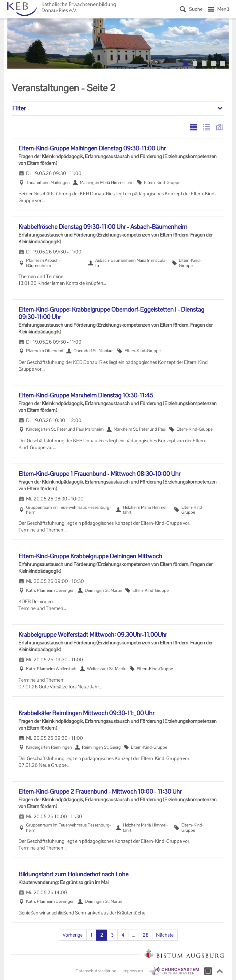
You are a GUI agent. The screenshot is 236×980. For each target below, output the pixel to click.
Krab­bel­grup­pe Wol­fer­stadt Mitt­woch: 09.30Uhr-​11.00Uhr (93, 635)
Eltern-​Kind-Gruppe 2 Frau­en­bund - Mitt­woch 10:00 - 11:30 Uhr (100, 791)
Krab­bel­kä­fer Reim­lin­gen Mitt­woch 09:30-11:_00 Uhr (86, 713)
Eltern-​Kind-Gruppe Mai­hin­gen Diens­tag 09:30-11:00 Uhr (92, 148)
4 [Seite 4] (123, 935)
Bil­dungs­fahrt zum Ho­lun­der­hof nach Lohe (73, 874)
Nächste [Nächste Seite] (165, 935)
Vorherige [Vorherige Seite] (73, 935)
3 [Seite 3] (112, 935)
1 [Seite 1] (91, 935)
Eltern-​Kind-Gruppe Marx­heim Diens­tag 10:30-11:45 (86, 395)
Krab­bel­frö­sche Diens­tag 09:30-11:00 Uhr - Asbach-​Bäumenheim (103, 227)
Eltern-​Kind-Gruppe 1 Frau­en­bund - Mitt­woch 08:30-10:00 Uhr (99, 474)
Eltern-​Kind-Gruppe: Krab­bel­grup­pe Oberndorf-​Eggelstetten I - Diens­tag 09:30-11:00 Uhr (111, 313)
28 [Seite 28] (146, 935)
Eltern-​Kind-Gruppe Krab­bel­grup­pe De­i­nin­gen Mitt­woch (90, 556)
